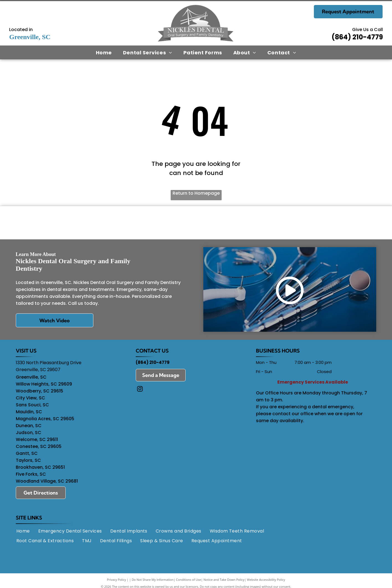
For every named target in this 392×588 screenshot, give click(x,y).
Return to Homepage (196, 193)
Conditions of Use (189, 582)
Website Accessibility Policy (266, 582)
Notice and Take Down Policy (224, 582)
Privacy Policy (116, 582)
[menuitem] (104, 52)
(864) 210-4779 (357, 37)
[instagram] (140, 392)
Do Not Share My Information (153, 582)
